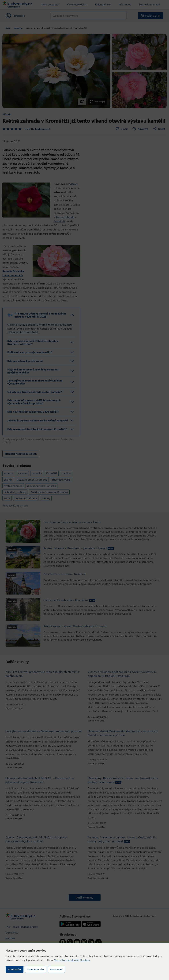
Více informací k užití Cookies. (72, 960)
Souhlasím (15, 969)
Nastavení (56, 969)
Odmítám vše (36, 969)
